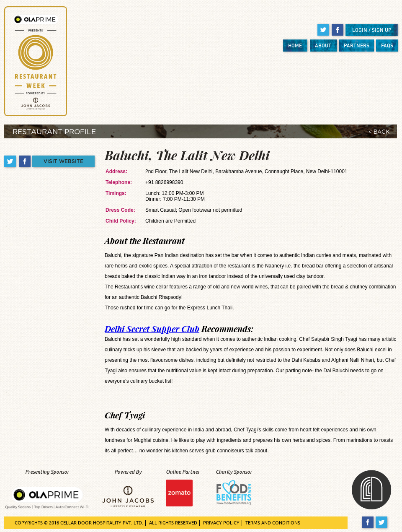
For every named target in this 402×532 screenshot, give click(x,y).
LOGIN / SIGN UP (372, 30)
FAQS (387, 45)
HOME (295, 45)
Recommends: (179, 329)
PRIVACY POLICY (221, 523)
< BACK (379, 132)
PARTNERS (357, 45)
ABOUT (323, 45)
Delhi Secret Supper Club (152, 329)
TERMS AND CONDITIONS (273, 523)
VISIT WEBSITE (63, 161)
